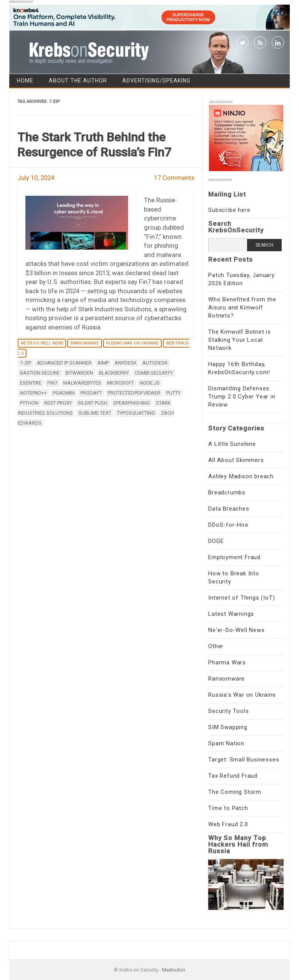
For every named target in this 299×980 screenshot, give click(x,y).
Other (216, 646)
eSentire (31, 383)
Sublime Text (95, 413)
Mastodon (174, 970)
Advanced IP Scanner (64, 363)
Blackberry (114, 373)
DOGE (216, 541)
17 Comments (174, 178)
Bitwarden (79, 373)
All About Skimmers (236, 460)
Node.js (150, 383)
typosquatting (136, 413)
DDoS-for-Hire (228, 525)
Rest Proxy (58, 403)
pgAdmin (64, 393)
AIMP (103, 363)
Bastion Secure (40, 373)
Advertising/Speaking (156, 81)
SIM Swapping (228, 727)
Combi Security (154, 373)
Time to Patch (228, 808)
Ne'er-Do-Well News (42, 343)
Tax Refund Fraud (233, 776)
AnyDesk (126, 363)
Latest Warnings (231, 614)
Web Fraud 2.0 (228, 824)
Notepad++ (33, 393)
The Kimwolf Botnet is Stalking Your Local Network (240, 340)
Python (29, 403)
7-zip (26, 363)
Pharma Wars (227, 662)
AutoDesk (155, 363)
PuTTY (173, 393)
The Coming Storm (235, 792)
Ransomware (85, 343)
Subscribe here (229, 210)
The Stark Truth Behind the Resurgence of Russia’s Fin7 (94, 145)
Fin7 (52, 383)
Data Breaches (229, 509)
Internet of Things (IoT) (241, 598)
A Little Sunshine (232, 444)
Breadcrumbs (227, 493)
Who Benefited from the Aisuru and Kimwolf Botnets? (242, 308)
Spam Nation (226, 743)
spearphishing (132, 403)
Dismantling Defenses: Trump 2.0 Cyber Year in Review (242, 397)
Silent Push (93, 403)
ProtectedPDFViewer (134, 393)
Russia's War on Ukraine (132, 343)
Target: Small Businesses (244, 760)
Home (25, 81)
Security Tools (228, 711)
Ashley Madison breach (241, 476)
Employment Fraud (234, 557)
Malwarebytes (82, 383)
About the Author (78, 81)
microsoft (120, 383)
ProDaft (91, 393)
